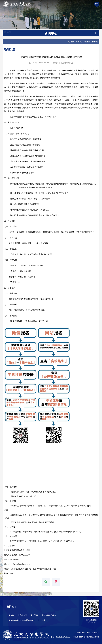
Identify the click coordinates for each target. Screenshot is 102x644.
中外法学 (34, 615)
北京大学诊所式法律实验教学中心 (21, 620)
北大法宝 (42, 620)
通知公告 (95, 42)
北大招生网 (22, 615)
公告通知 (87, 42)
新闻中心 (79, 42)
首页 (73, 42)
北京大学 (10, 615)
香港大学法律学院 (49, 615)
